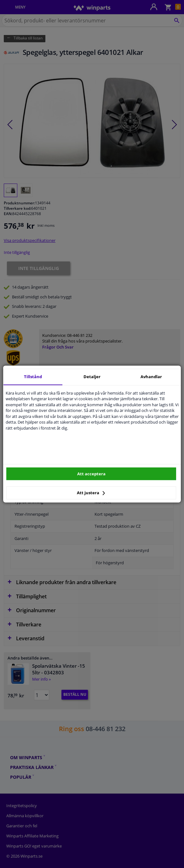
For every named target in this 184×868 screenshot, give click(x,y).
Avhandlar (151, 377)
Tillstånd (33, 377)
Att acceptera (91, 474)
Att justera (91, 493)
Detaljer (92, 377)
